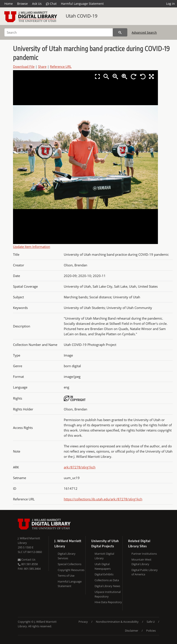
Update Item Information (32, 247)
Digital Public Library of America (145, 572)
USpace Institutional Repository (108, 594)
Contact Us (27, 559)
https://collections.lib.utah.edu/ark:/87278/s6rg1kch (103, 499)
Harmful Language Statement (82, 4)
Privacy (83, 622)
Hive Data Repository (108, 602)
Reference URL (61, 66)
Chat (51, 4)
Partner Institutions (144, 554)
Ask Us (37, 4)
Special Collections (70, 564)
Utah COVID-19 (82, 16)
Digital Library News (107, 586)
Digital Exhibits (104, 574)
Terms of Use (66, 576)
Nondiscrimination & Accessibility (117, 622)
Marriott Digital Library (104, 556)
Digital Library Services (67, 556)
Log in (170, 4)
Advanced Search (144, 32)
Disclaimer (132, 631)
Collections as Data (107, 580)
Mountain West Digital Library (141, 562)
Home (9, 4)
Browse (22, 4)
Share (42, 66)
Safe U (151, 622)
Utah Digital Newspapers (103, 566)
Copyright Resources (71, 570)
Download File (24, 66)
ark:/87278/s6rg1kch (80, 467)
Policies (151, 631)
